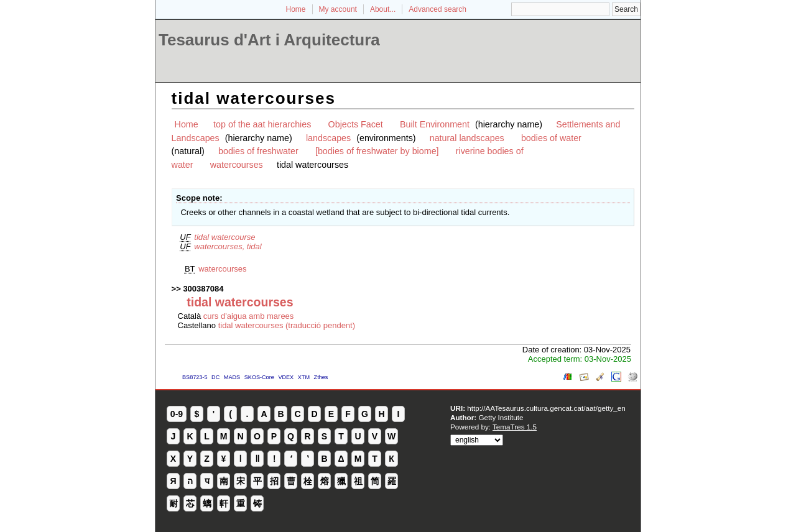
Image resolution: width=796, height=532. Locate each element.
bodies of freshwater (258, 151)
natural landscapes (467, 138)
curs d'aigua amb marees (249, 316)
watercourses (237, 165)
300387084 (203, 289)
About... (383, 9)
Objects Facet (356, 124)
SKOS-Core (259, 377)
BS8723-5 (195, 377)
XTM (304, 377)
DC (215, 377)
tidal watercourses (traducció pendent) (287, 325)
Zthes (321, 377)
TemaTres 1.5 (515, 427)
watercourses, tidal (228, 246)
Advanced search (437, 9)
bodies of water (551, 138)
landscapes (328, 138)
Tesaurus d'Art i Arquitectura (269, 40)
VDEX (286, 377)
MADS (232, 377)
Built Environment (435, 124)
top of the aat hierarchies (262, 124)
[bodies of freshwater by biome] (377, 151)
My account (338, 9)
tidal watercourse (224, 237)
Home (296, 9)
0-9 (177, 414)
